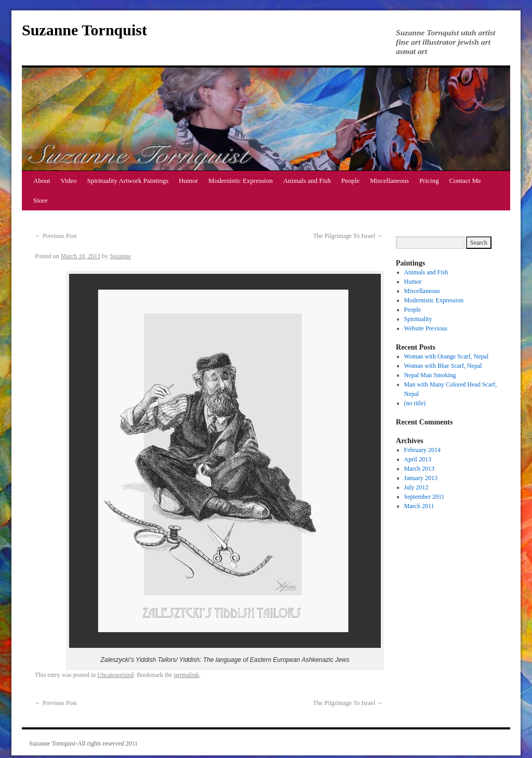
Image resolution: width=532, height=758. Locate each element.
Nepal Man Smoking (430, 375)
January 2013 (421, 478)
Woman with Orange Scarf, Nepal (447, 356)
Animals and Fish (307, 181)
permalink (187, 675)
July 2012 (416, 487)
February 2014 (422, 450)
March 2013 (419, 469)
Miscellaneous (389, 181)
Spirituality (418, 319)
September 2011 (424, 497)
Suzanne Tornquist (84, 30)
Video (69, 181)
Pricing (429, 181)
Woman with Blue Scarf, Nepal (443, 366)
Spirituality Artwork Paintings (128, 181)
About (42, 181)
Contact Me (465, 181)
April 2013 (418, 459)
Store (40, 200)
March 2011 (419, 506)
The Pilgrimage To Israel (348, 236)
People (350, 181)
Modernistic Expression (241, 181)
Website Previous (426, 328)
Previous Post (56, 236)
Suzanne (120, 256)
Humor (188, 181)
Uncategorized (115, 675)
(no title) (415, 403)
